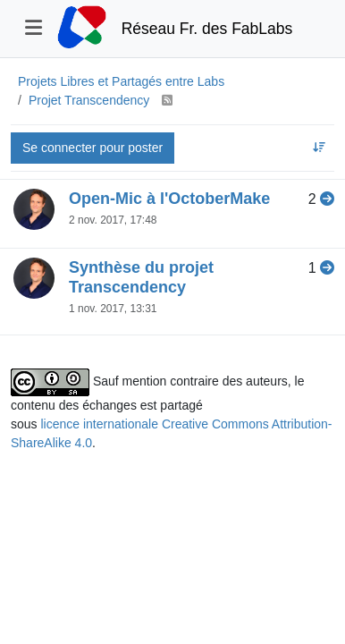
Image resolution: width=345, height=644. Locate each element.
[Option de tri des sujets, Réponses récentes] (320, 148)
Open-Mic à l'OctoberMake (169, 199)
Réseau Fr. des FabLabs (207, 29)
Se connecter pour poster (93, 148)
